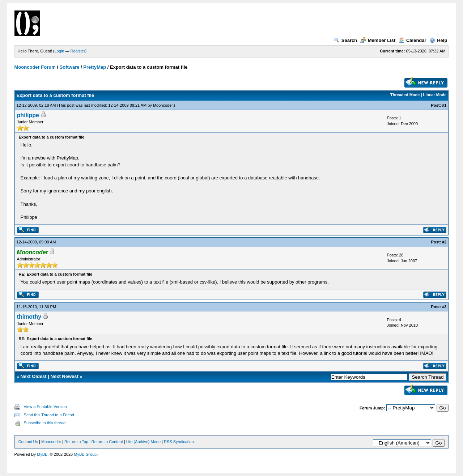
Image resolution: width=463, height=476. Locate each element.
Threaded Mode (405, 95)
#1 (444, 105)
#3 (444, 307)
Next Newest (65, 376)
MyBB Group (85, 454)
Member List (378, 40)
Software (70, 67)
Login (60, 51)
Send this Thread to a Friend (49, 415)
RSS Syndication (179, 442)
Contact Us (28, 442)
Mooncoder (163, 105)
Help (438, 40)
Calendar (413, 40)
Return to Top (76, 442)
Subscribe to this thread (45, 423)
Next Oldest (33, 376)
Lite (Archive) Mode (143, 442)
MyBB (42, 454)
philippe (28, 115)
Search (345, 40)
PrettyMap (95, 67)
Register (78, 51)
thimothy (29, 317)
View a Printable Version (45, 407)
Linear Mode (435, 95)
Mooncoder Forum (35, 67)
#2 (444, 242)
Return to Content (107, 442)
